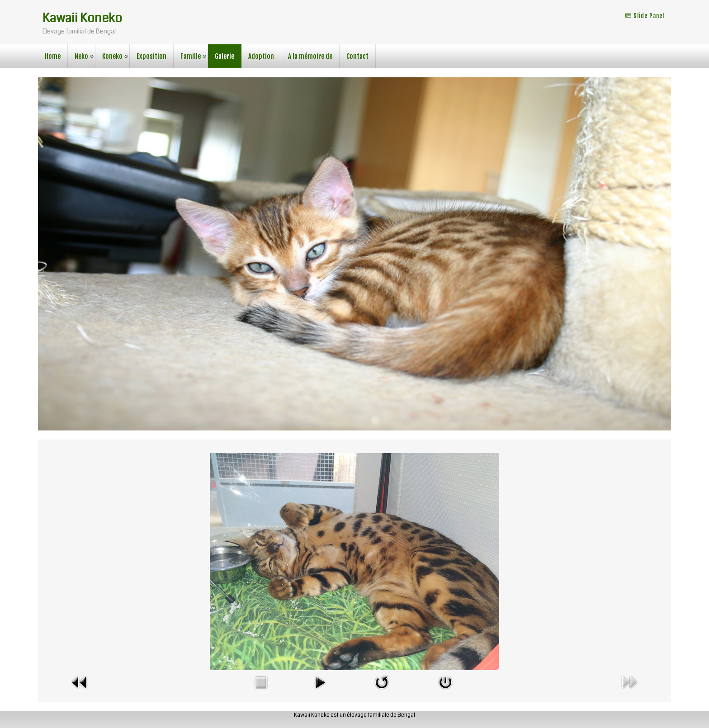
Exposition (151, 56)
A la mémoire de (310, 56)
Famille (191, 56)
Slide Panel (645, 16)
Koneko (112, 56)
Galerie (225, 56)
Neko (81, 56)
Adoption (261, 56)
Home (53, 56)
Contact (357, 56)
